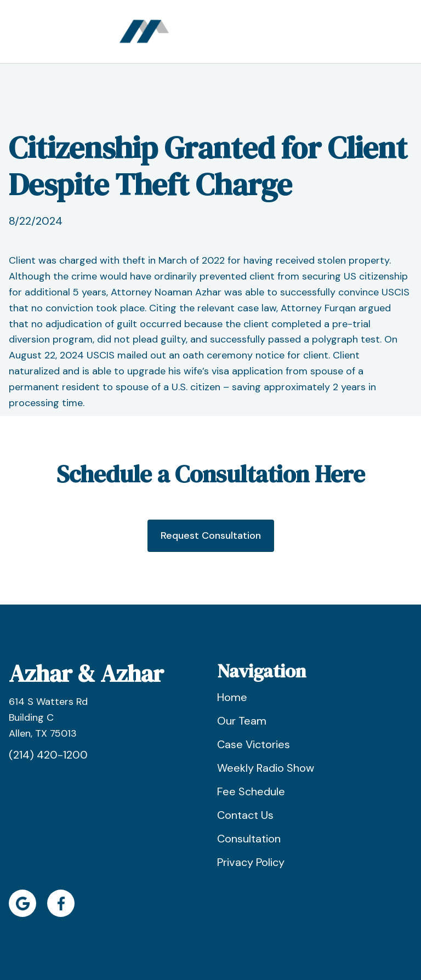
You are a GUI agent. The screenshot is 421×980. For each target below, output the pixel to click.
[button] (294, 32)
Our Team (242, 721)
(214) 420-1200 (48, 755)
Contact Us (245, 815)
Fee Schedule (251, 791)
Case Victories (254, 744)
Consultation (249, 839)
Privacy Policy (251, 862)
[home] (144, 32)
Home (232, 697)
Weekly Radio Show (266, 768)
